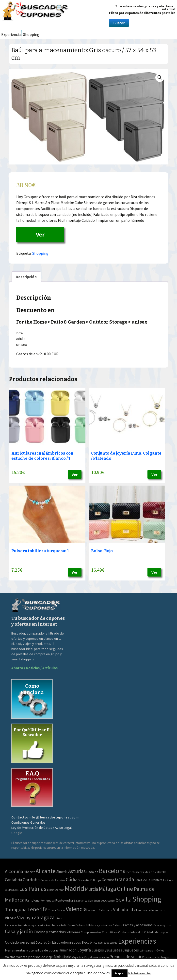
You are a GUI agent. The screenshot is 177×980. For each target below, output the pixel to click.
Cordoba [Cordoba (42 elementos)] (31, 880)
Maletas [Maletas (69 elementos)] (10, 957)
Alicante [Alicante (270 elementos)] (46, 871)
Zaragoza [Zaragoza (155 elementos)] (44, 917)
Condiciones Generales (28, 822)
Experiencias (11, 34)
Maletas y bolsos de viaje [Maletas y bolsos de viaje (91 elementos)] (34, 957)
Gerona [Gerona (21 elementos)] (108, 880)
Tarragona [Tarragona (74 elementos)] (16, 909)
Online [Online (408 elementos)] (125, 889)
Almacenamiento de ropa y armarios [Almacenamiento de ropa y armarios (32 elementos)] (25, 925)
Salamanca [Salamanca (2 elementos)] (80, 900)
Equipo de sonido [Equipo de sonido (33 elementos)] (108, 943)
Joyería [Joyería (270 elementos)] (84, 950)
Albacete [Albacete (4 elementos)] (29, 872)
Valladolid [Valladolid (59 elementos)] (123, 909)
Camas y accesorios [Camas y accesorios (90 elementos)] (138, 925)
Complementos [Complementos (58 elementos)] (91, 932)
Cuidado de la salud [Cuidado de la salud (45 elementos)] (131, 932)
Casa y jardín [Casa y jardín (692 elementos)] (19, 931)
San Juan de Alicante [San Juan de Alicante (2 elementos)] (101, 900)
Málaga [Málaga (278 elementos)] (107, 889)
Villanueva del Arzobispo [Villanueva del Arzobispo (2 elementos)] (150, 910)
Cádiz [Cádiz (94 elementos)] (71, 879)
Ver (40, 234)
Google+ (18, 833)
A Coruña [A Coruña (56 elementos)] (14, 871)
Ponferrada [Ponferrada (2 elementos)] (48, 900)
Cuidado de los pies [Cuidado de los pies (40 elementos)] (156, 932)
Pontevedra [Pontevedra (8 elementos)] (64, 900)
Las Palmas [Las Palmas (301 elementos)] (33, 889)
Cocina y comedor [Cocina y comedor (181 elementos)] (49, 932)
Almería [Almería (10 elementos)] (62, 872)
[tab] (26, 277)
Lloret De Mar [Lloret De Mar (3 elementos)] (55, 890)
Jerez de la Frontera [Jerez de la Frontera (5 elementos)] (149, 880)
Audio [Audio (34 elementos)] (64, 925)
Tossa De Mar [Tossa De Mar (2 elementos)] (57, 910)
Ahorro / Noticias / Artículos (34, 668)
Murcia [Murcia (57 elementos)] (91, 889)
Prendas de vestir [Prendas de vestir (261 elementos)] (125, 957)
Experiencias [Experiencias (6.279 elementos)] (137, 941)
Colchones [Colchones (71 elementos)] (73, 932)
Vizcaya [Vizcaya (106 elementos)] (25, 918)
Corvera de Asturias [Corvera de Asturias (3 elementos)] (53, 880)
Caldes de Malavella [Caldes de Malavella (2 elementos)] (154, 872)
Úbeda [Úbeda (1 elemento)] (59, 918)
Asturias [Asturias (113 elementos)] (77, 871)
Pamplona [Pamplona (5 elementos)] (32, 900)
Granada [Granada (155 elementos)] (125, 879)
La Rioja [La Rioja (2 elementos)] (168, 880)
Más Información (140, 973)
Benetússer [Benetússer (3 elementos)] (134, 872)
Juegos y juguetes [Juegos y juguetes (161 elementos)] (107, 950)
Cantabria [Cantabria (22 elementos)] (13, 880)
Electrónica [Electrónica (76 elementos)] (90, 942)
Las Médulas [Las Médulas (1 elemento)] (12, 890)
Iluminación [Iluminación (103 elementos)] (68, 950)
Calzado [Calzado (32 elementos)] (118, 925)
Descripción (26, 277)
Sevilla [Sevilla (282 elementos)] (124, 899)
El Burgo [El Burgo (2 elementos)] (96, 880)
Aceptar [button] (120, 973)
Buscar (119, 23)
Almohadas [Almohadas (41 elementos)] (53, 925)
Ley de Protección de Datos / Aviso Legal (41, 828)
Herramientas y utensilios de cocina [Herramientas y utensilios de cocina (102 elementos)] (32, 950)
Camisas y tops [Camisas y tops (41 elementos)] (162, 925)
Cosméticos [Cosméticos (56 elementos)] (110, 932)
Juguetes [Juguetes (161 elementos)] (131, 950)
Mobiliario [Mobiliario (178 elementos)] (63, 957)
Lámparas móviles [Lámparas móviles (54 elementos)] (152, 950)
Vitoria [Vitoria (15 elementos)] (11, 918)
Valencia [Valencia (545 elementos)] (76, 909)
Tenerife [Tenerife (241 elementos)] (37, 909)
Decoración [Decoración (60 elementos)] (43, 943)
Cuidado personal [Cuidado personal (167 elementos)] (20, 942)
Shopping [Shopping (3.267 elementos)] (147, 899)
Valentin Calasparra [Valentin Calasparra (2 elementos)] (100, 910)
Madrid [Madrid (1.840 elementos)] (74, 888)
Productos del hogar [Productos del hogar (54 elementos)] (156, 957)
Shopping (31, 34)
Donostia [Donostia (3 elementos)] (84, 880)
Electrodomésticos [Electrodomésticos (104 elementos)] (66, 942)
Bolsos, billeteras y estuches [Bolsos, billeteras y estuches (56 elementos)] (94, 925)
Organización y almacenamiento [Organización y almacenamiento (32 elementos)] (90, 957)
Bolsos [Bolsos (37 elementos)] (71, 925)
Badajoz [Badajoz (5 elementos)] (92, 872)
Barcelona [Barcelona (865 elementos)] (112, 871)
